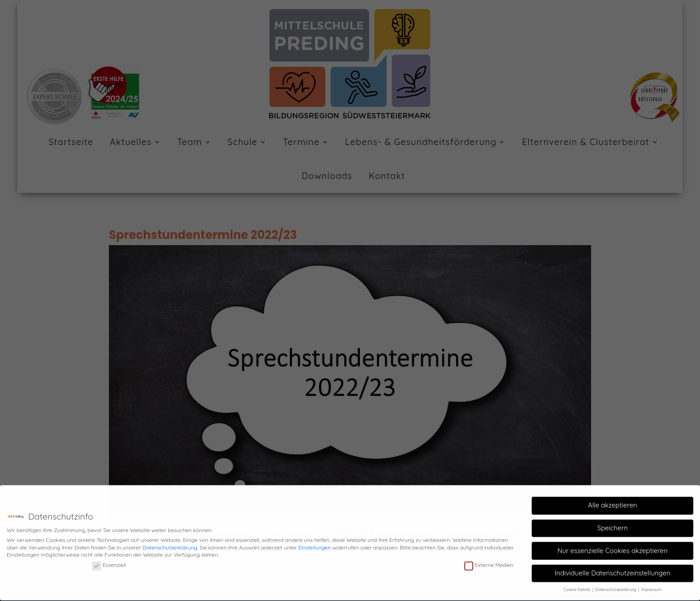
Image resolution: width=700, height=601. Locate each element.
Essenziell (109, 561)
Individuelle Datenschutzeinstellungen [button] (613, 570)
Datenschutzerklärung (170, 544)
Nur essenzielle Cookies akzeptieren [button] (612, 547)
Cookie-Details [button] (577, 586)
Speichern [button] (612, 524)
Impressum (651, 586)
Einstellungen (315, 544)
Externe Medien (489, 561)
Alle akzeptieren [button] (612, 502)
